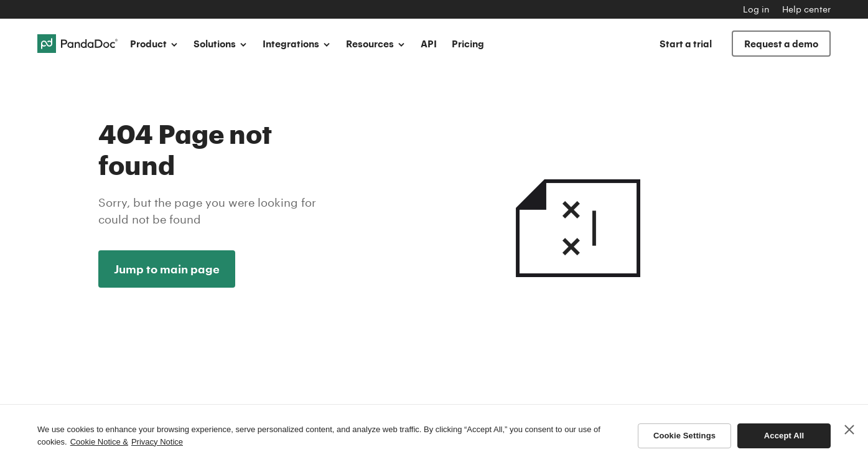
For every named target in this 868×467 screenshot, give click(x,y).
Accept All (784, 436)
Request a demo (781, 44)
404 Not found (577, 198)
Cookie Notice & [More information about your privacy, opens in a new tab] (99, 442)
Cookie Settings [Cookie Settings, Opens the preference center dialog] (684, 436)
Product (154, 44)
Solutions (221, 44)
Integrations (297, 44)
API (429, 44)
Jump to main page (167, 269)
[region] (434, 436)
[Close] (849, 430)
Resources (376, 44)
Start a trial (686, 44)
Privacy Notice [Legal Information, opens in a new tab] (157, 442)
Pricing (468, 44)
